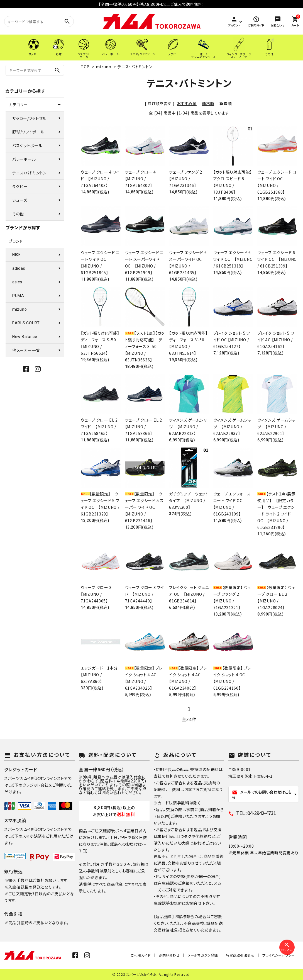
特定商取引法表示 (240, 955)
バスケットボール (27, 145)
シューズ (20, 200)
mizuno (104, 67)
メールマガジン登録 (203, 955)
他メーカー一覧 (26, 350)
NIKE (17, 255)
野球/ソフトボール (28, 132)
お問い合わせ (169, 955)
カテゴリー (18, 104)
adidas (19, 268)
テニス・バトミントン (135, 67)
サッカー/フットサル (29, 118)
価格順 (208, 103)
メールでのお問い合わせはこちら (262, 795)
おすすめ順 (187, 103)
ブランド (16, 241)
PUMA (18, 296)
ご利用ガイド (141, 955)
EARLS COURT (26, 323)
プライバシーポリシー (279, 955)
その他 (18, 214)
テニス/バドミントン (29, 173)
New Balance (25, 337)
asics (17, 282)
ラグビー (20, 186)
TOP (85, 67)
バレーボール (24, 159)
